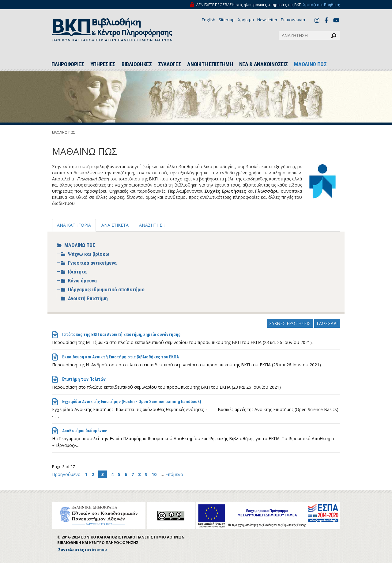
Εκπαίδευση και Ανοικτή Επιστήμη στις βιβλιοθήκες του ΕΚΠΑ (121, 357)
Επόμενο (174, 474)
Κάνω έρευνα (82, 281)
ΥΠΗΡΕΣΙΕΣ (103, 64)
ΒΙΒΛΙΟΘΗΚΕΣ (137, 64)
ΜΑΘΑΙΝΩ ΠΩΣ (310, 64)
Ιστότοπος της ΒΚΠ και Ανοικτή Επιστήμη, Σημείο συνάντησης (121, 334)
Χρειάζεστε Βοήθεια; (322, 5)
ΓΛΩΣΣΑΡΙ (327, 323)
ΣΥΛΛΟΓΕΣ (170, 64)
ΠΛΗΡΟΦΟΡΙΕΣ (68, 64)
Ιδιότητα (77, 272)
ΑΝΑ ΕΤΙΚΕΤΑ (115, 225)
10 (154, 474)
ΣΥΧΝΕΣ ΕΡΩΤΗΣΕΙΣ (290, 323)
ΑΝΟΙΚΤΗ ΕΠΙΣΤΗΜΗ (210, 64)
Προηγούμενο (67, 474)
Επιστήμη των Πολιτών (84, 379)
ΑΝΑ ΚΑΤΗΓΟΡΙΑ (74, 225)
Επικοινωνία (293, 20)
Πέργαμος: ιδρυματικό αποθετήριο (106, 289)
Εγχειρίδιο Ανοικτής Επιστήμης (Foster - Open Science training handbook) (132, 402)
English (209, 20)
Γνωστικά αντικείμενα (92, 263)
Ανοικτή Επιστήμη (88, 298)
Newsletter (267, 20)
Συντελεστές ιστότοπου (83, 550)
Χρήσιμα (246, 20)
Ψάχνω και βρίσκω (89, 254)
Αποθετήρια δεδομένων (85, 431)
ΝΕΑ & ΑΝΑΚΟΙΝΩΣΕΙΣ (264, 64)
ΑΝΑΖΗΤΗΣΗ (152, 225)
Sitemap (227, 20)
